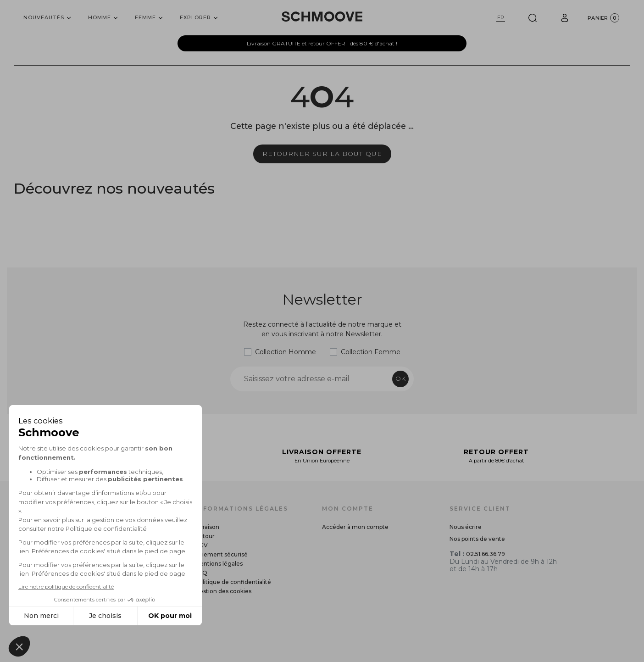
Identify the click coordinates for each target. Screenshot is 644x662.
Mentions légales (219, 564)
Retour (205, 536)
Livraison (207, 527)
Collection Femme (371, 352)
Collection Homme (286, 352)
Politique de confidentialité (233, 582)
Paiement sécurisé (221, 554)
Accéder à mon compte (355, 527)
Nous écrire (466, 527)
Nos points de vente (477, 539)
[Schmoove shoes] (322, 17)
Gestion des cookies (223, 591)
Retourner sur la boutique (322, 154)
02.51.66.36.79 (486, 554)
